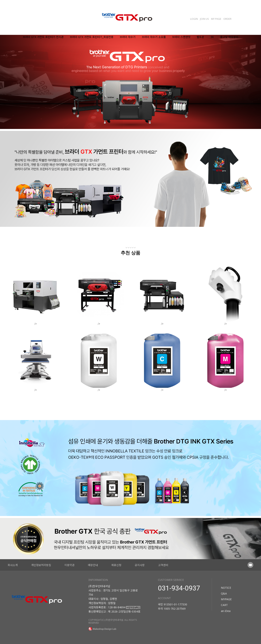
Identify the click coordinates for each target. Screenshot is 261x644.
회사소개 (13, 565)
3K (212, 37)
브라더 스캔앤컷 (181, 37)
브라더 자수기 (128, 37)
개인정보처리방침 (41, 565)
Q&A (224, 593)
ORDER (227, 19)
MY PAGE (216, 19)
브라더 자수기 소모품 (154, 37)
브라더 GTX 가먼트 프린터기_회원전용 (92, 37)
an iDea (226, 611)
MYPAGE (226, 599)
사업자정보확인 (133, 607)
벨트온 (200, 37)
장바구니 (241, 18)
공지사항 (140, 565)
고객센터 (163, 565)
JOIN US (204, 19)
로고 (131, 18)
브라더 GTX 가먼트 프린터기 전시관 (43, 37)
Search (251, 18)
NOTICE (226, 587)
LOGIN (194, 19)
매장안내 (93, 565)
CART (224, 605)
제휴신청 (116, 565)
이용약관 (69, 565)
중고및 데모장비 (229, 37)
